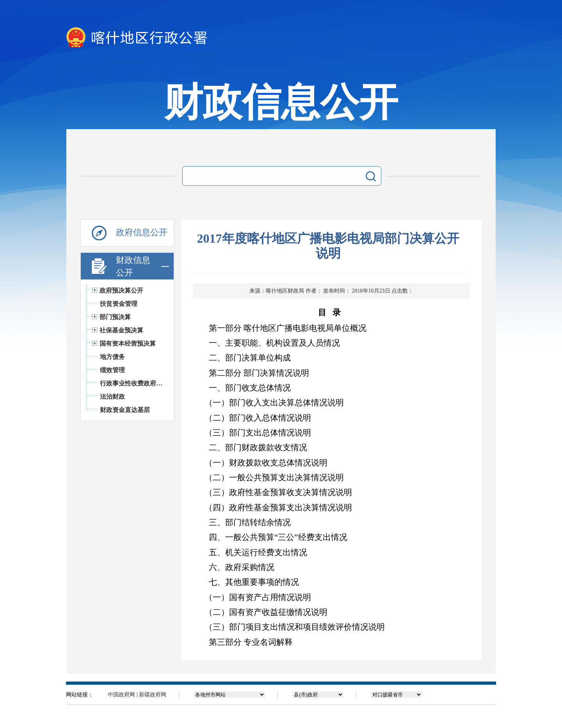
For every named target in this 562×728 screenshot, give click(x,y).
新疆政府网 (153, 695)
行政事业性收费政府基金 (133, 383)
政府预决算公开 (121, 290)
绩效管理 (112, 370)
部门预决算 (115, 317)
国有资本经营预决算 (128, 344)
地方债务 (112, 357)
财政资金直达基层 (125, 410)
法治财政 (112, 397)
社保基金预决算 (121, 330)
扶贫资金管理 (119, 304)
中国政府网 (121, 695)
